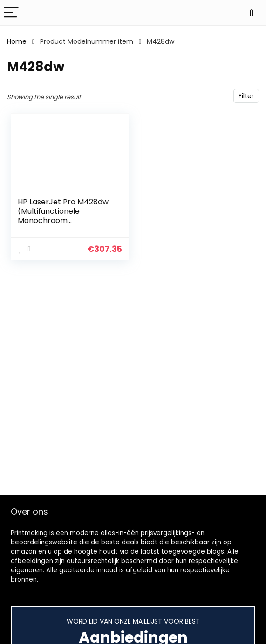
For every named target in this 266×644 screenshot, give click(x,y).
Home (17, 41)
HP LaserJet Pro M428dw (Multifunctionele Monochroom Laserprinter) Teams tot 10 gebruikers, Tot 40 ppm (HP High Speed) (65, 225)
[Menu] (11, 13)
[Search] (252, 13)
